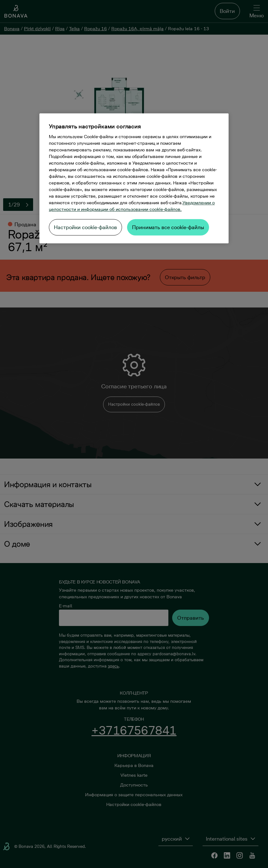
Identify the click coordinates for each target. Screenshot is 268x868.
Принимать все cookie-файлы (168, 227)
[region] (134, 178)
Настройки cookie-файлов (85, 227)
